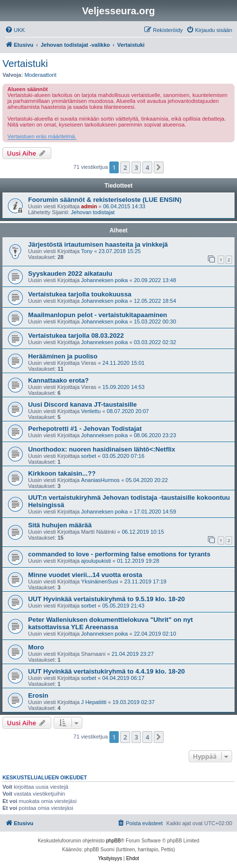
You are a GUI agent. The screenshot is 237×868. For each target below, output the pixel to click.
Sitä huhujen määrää (60, 525)
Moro (36, 647)
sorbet (89, 456)
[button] (159, 167)
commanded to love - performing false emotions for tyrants (119, 554)
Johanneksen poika (105, 280)
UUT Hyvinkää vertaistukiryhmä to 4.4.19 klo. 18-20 (106, 671)
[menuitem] (15, 30)
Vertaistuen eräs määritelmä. (42, 136)
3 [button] (136, 167)
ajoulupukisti (96, 561)
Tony (87, 251)
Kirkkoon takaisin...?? (62, 473)
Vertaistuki (25, 64)
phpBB (113, 841)
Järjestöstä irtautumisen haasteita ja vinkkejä (98, 244)
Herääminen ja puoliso (63, 356)
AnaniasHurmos (101, 480)
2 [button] (125, 167)
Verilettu (91, 411)
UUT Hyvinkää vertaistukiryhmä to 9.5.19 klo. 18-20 (106, 599)
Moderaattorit (41, 75)
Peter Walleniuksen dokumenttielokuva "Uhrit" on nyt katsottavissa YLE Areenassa (110, 623)
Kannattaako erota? (58, 380)
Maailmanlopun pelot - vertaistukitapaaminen (98, 315)
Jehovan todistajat (93, 212)
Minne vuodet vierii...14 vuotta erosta (85, 575)
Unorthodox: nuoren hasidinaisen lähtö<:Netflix (102, 449)
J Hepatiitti (94, 702)
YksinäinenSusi (100, 581)
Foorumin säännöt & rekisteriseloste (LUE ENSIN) (105, 200)
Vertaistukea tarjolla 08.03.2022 (76, 336)
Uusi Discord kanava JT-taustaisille (83, 404)
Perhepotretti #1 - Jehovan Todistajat (85, 429)
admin (89, 206)
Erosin (38, 695)
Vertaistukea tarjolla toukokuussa (80, 294)
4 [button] (147, 167)
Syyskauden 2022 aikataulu (70, 273)
